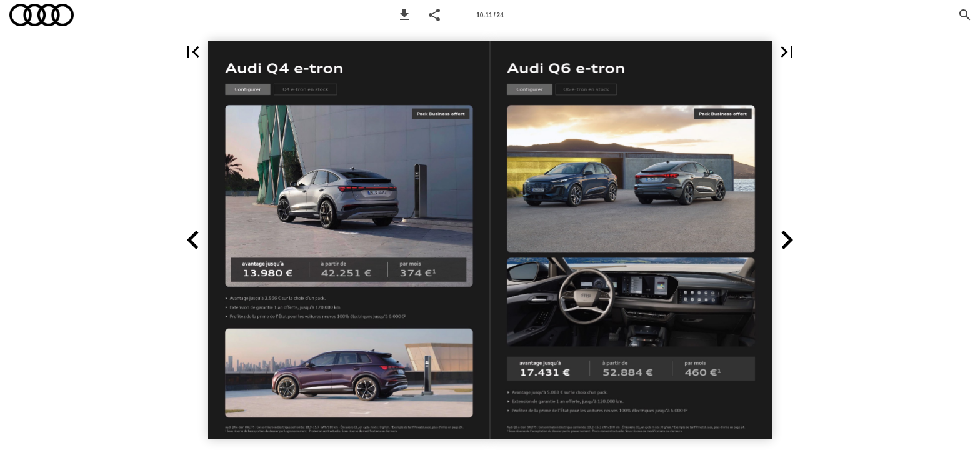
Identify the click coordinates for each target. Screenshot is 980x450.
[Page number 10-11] (490, 15)
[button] (404, 15)
